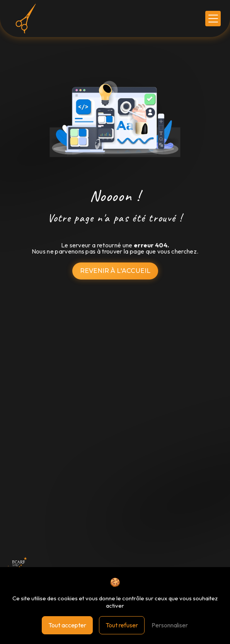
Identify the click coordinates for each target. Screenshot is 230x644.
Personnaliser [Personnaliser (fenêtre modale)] (170, 625)
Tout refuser (122, 625)
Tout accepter (67, 625)
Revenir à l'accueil (115, 271)
